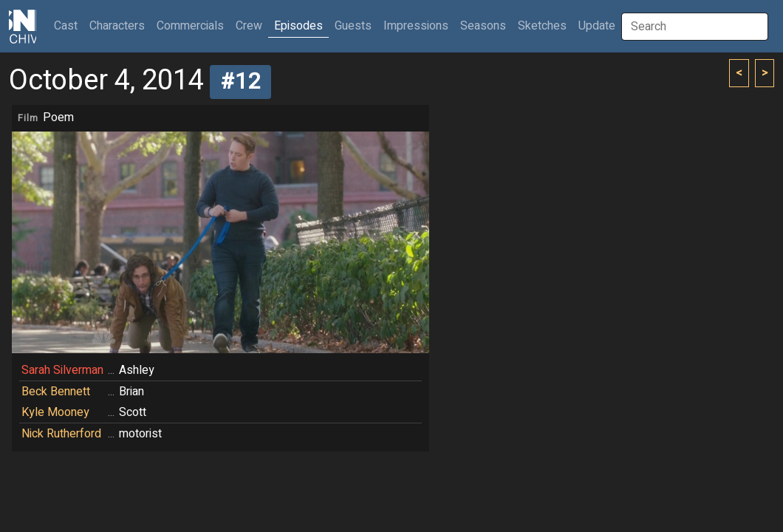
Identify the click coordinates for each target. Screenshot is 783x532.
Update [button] (597, 26)
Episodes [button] (298, 26)
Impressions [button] (416, 26)
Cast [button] (69, 25)
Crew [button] (249, 26)
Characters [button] (117, 26)
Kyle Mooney (55, 412)
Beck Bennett (56, 392)
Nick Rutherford (61, 434)
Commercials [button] (190, 26)
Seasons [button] (483, 26)
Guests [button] (353, 26)
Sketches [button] (542, 26)
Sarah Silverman (62, 370)
